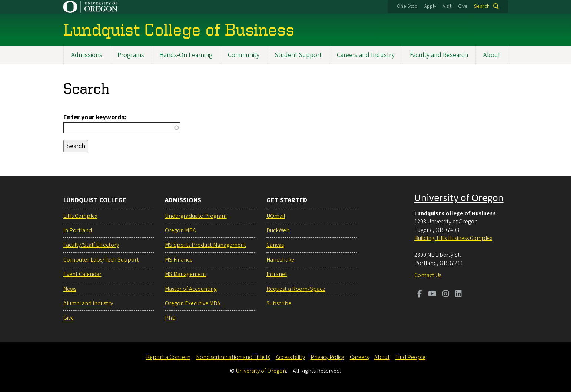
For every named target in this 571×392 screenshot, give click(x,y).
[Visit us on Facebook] (420, 295)
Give (463, 6)
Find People (410, 357)
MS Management (186, 274)
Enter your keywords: (95, 117)
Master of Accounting (191, 289)
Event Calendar (82, 274)
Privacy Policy (327, 357)
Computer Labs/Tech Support (101, 260)
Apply (430, 6)
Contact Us (428, 275)
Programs (131, 55)
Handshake (280, 260)
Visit (447, 6)
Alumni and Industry (88, 303)
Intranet (277, 274)
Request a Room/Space (296, 289)
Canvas (275, 245)
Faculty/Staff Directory (91, 245)
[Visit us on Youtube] (432, 295)
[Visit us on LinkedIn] (458, 295)
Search (482, 6)
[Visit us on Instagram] (446, 295)
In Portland (78, 230)
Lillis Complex (80, 216)
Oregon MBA (180, 230)
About (492, 55)
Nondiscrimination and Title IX (233, 357)
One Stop (407, 6)
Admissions (87, 55)
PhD (170, 318)
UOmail (276, 216)
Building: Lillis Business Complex (453, 238)
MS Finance (179, 260)
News (70, 289)
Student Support (298, 55)
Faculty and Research (439, 55)
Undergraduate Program (196, 216)
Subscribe (279, 303)
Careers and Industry (366, 55)
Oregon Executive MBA (193, 303)
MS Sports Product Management (205, 245)
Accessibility (290, 357)
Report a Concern (168, 357)
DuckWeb (278, 230)
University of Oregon (459, 198)
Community (244, 55)
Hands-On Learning (186, 55)
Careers (359, 357)
